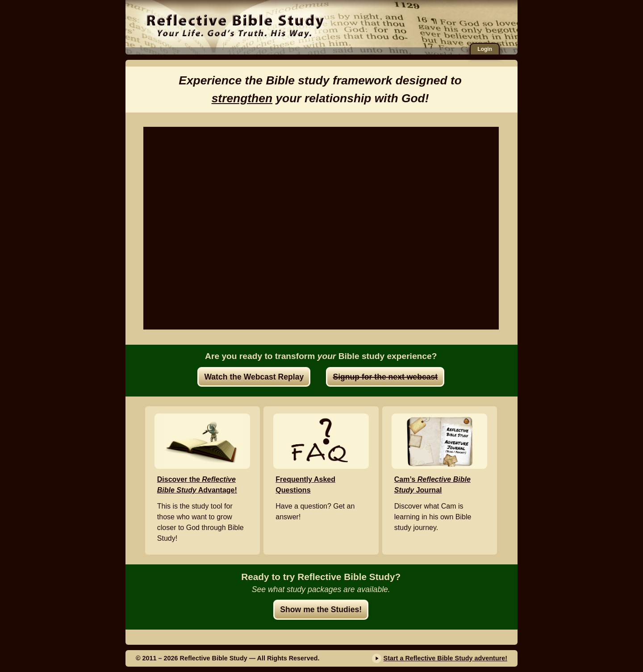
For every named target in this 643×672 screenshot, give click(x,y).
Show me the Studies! (321, 609)
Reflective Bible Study (235, 25)
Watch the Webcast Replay (254, 377)
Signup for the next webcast (385, 377)
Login (485, 49)
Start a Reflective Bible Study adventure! (446, 658)
